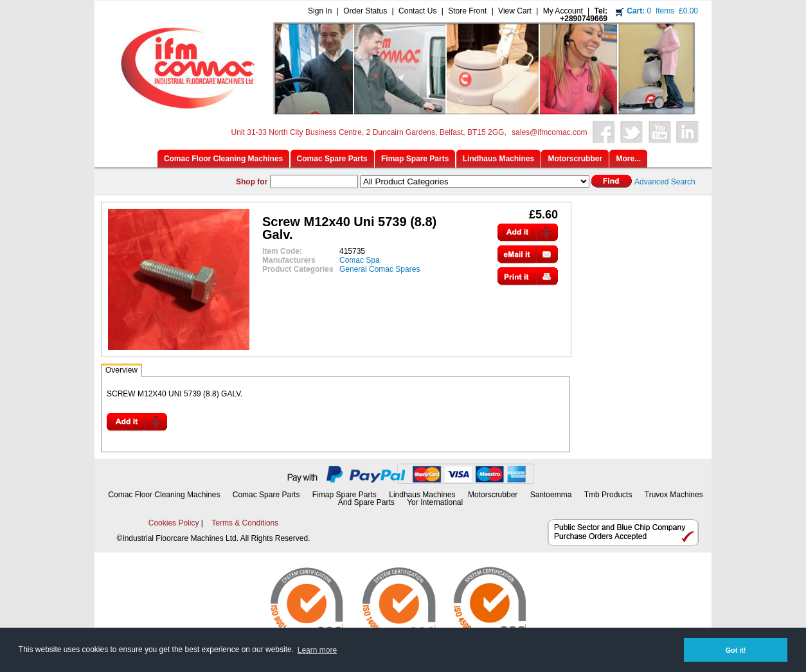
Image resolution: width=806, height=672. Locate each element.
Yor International (435, 502)
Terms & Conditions (245, 523)
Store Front (467, 11)
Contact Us (417, 11)
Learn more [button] (317, 650)
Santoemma (551, 495)
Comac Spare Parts (266, 495)
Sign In (320, 11)
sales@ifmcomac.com (550, 132)
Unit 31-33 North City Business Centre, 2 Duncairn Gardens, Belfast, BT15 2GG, (369, 132)
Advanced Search (665, 182)
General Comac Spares (380, 269)
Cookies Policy (174, 523)
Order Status (365, 11)
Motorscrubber (494, 495)
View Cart (515, 11)
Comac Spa (360, 260)
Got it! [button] (736, 650)
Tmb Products (608, 495)
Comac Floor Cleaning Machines (164, 495)
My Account (563, 11)
